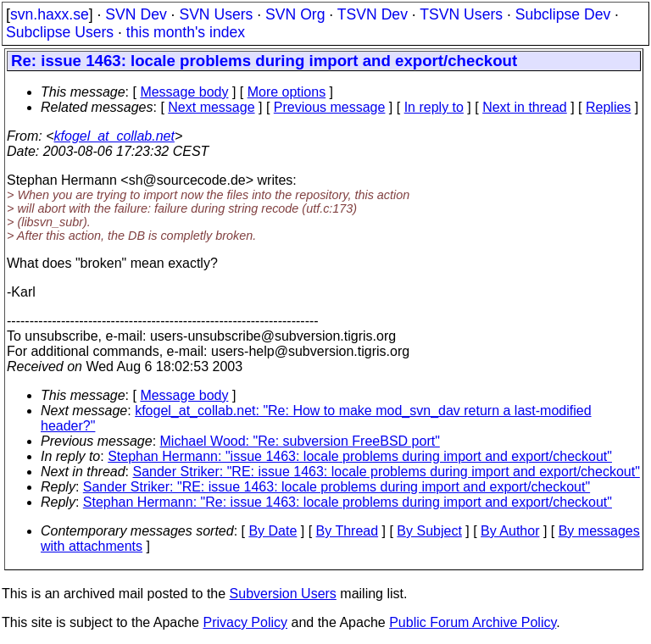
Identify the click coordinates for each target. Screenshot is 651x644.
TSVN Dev (373, 14)
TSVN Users (461, 14)
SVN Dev (136, 14)
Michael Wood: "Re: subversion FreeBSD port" (300, 441)
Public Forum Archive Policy (473, 622)
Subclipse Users (60, 32)
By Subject (429, 531)
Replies (608, 107)
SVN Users (216, 14)
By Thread (348, 531)
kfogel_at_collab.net (114, 136)
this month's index (186, 32)
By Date (273, 531)
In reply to (434, 107)
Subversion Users (283, 594)
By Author (510, 531)
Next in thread (525, 107)
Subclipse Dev (563, 14)
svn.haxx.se (50, 14)
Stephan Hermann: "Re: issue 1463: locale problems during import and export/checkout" (348, 502)
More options (287, 92)
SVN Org (295, 14)
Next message (211, 107)
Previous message (330, 107)
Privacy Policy (245, 622)
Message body (184, 92)
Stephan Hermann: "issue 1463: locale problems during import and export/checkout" (360, 456)
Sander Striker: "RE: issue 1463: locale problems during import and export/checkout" (387, 472)
